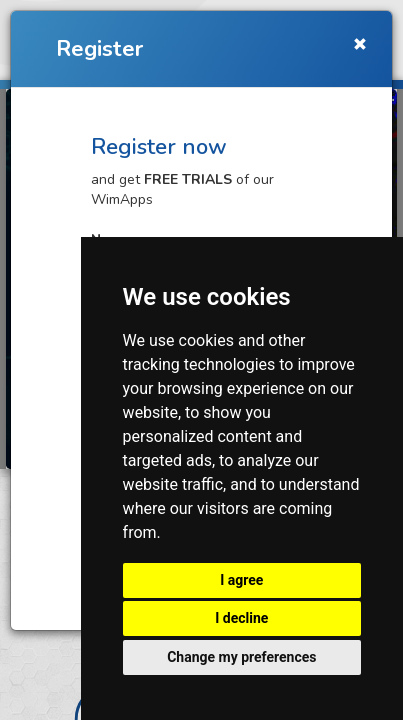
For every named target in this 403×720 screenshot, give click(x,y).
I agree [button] (241, 580)
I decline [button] (241, 618)
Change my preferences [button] (241, 657)
